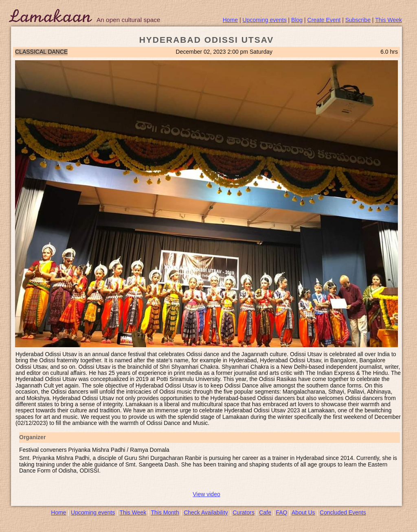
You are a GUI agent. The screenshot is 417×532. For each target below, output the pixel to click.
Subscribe (358, 20)
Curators (244, 512)
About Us (303, 512)
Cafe (265, 512)
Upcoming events (265, 20)
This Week (388, 20)
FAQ (281, 512)
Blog (297, 20)
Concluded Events (343, 512)
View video (206, 494)
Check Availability (206, 512)
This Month (165, 512)
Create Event (324, 20)
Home (230, 20)
